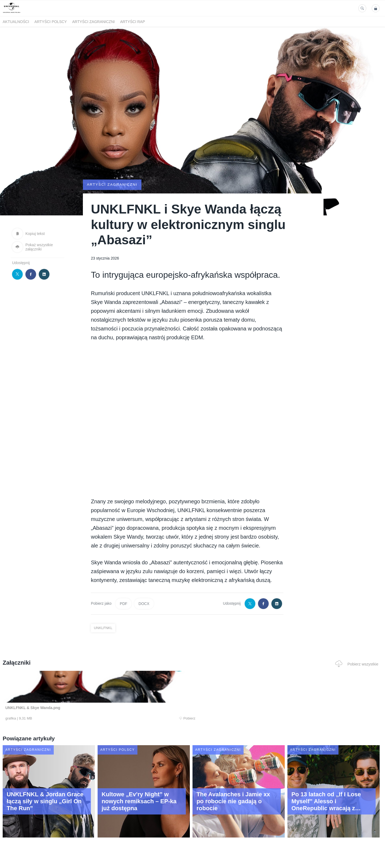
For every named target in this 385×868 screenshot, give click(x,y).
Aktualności (16, 22)
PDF (124, 604)
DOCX (144, 604)
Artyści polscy (51, 22)
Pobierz (84, 718)
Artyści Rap (132, 22)
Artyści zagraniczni (93, 22)
